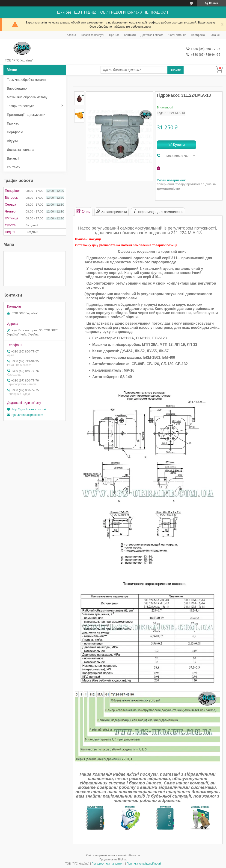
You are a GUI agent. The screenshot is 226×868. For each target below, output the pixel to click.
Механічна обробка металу (27, 97)
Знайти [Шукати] (175, 70)
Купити (179, 145)
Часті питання (177, 35)
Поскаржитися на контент (108, 864)
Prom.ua (135, 855)
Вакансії (215, 35)
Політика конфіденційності (144, 864)
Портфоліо (198, 35)
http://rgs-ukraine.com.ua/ (29, 409)
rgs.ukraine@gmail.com (27, 415)
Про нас (114, 35)
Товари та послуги (93, 35)
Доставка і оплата (152, 35)
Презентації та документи (26, 115)
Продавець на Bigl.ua (113, 859)
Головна (71, 35)
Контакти (130, 35)
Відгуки (12, 141)
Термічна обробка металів (27, 80)
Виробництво (17, 88)
